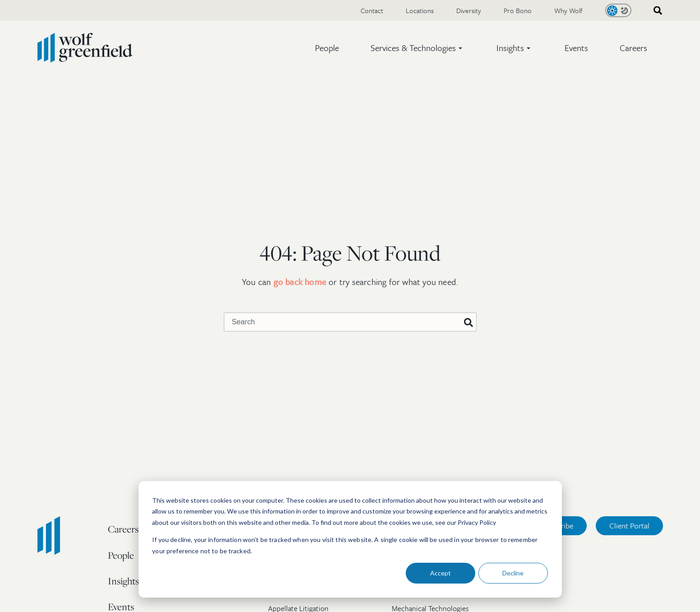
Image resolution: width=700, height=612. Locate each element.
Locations (420, 10)
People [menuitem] (121, 555)
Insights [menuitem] (123, 581)
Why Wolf (568, 10)
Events (576, 48)
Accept (440, 573)
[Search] (468, 323)
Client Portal (629, 526)
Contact (372, 10)
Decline (513, 573)
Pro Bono (518, 10)
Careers (633, 48)
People (327, 48)
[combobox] (655, 11)
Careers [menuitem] (123, 529)
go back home (300, 282)
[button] (418, 48)
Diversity (469, 10)
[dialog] (350, 539)
